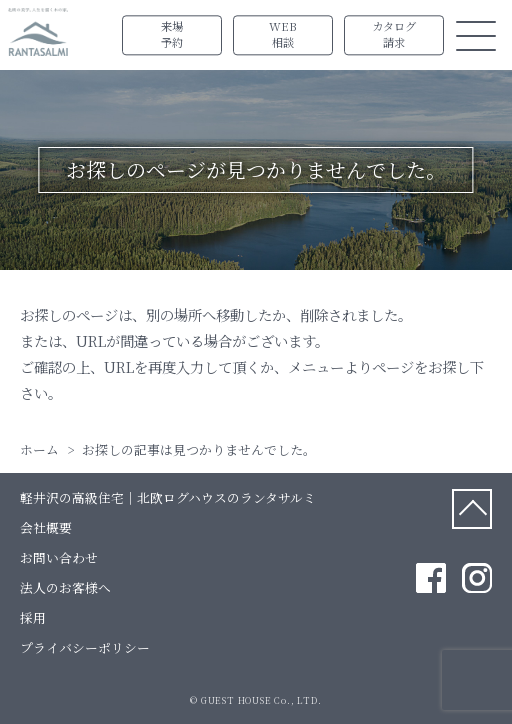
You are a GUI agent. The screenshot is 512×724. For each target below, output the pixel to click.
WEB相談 (283, 35)
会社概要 (46, 527)
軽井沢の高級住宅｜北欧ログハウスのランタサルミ (168, 497)
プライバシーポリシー (85, 647)
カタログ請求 (394, 35)
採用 (33, 617)
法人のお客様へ (65, 587)
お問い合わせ (59, 557)
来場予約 (172, 35)
